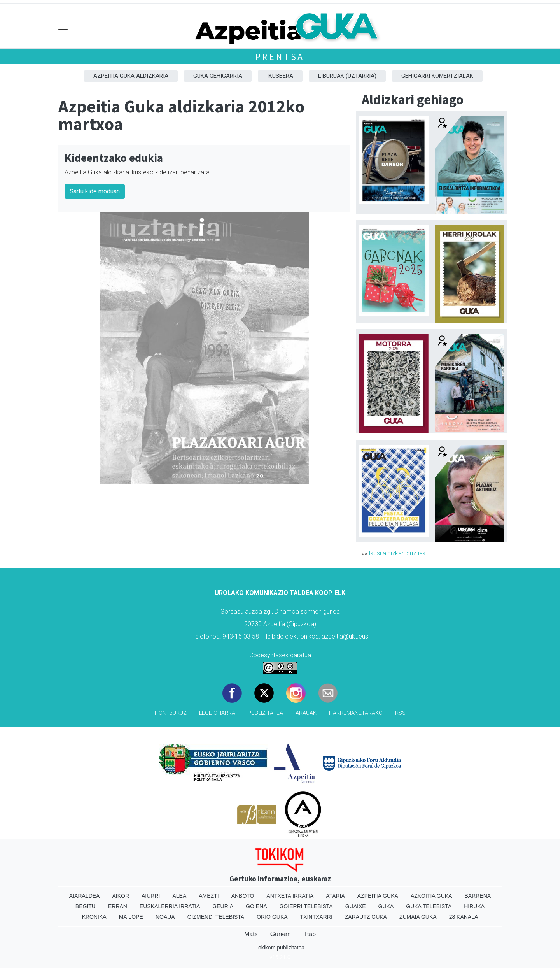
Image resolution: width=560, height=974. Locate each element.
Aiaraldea (85, 896)
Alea (179, 896)
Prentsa (280, 57)
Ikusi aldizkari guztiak (397, 553)
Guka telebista (429, 906)
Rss (400, 713)
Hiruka (474, 906)
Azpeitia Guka (378, 896)
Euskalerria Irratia (170, 906)
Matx (251, 934)
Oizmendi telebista (216, 917)
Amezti (209, 896)
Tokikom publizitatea (280, 948)
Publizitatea (265, 713)
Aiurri (151, 896)
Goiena (256, 906)
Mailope (131, 917)
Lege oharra (217, 713)
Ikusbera (280, 76)
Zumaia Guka (418, 917)
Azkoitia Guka (431, 896)
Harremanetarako (356, 713)
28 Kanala (464, 917)
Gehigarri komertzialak (437, 76)
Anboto (243, 896)
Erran (118, 906)
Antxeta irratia (290, 896)
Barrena (478, 896)
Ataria (335, 896)
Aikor (121, 896)
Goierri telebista (306, 906)
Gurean (281, 934)
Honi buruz (171, 713)
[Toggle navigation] (63, 26)
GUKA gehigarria (218, 76)
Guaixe (356, 906)
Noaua (165, 917)
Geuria (223, 906)
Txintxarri (316, 917)
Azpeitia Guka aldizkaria (131, 76)
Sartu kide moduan (95, 191)
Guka (386, 906)
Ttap (310, 934)
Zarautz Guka (366, 917)
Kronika (94, 917)
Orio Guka (272, 917)
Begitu (86, 906)
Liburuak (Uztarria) (347, 76)
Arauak (306, 713)
